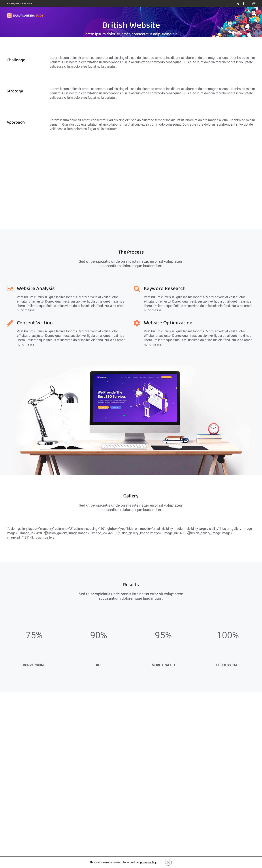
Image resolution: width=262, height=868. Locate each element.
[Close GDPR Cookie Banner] (168, 862)
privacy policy (148, 862)
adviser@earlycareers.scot (20, 3)
